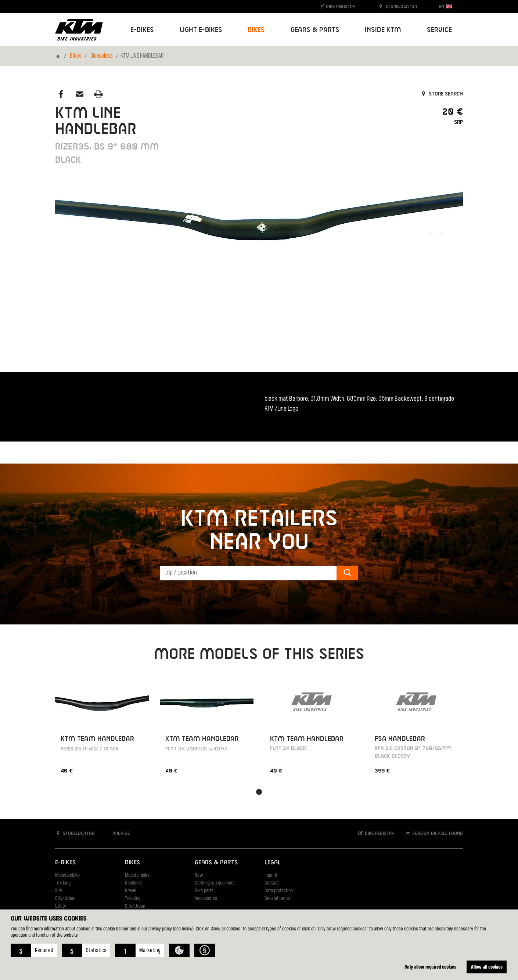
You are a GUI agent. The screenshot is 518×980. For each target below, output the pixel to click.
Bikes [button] (256, 30)
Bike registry (337, 6)
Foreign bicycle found (434, 833)
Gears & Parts (216, 863)
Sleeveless (102, 56)
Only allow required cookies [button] (430, 967)
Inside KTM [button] (383, 30)
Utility (61, 906)
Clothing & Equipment (215, 883)
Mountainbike (67, 875)
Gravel (131, 891)
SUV (59, 891)
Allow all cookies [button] (487, 967)
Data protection (279, 891)
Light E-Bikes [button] (201, 30)
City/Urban (65, 899)
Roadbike (133, 883)
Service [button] (439, 30)
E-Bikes (65, 863)
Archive (117, 833)
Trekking (63, 883)
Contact (272, 883)
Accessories (206, 899)
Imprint (271, 875)
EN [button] (445, 6)
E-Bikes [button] (142, 30)
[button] (34, 950)
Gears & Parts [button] (315, 30)
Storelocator (397, 6)
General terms (277, 899)
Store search (441, 94)
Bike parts (204, 891)
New (199, 875)
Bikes (76, 56)
